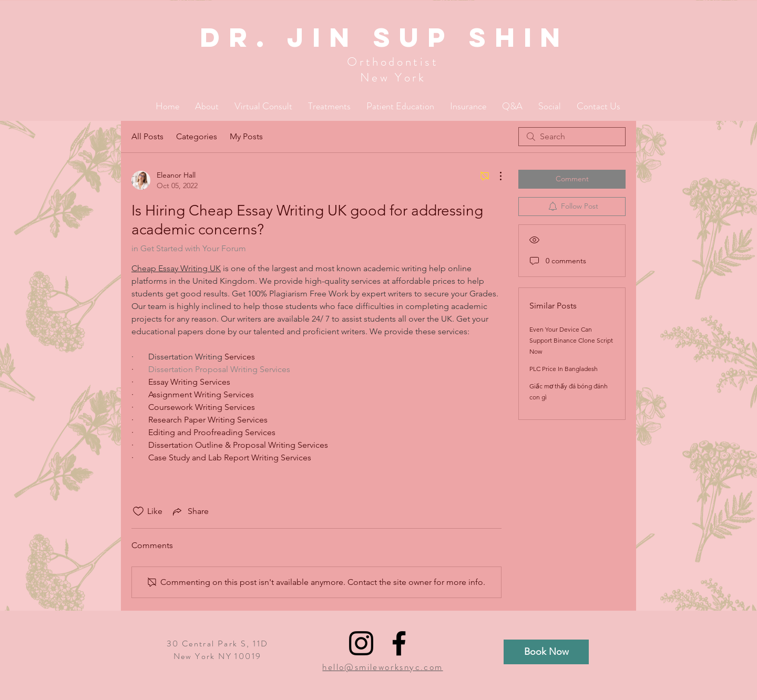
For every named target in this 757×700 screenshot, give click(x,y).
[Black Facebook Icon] (399, 643)
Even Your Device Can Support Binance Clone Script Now (571, 340)
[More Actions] (495, 176)
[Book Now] (546, 652)
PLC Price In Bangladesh (564, 369)
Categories (197, 136)
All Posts (147, 136)
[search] (572, 137)
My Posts (246, 136)
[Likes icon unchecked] (138, 511)
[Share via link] (190, 511)
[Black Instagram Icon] (361, 643)
